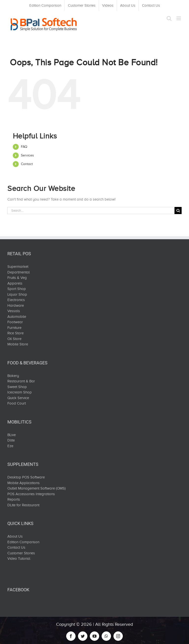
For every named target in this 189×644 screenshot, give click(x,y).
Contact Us (16, 547)
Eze (10, 446)
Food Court (17, 403)
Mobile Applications (24, 483)
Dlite (11, 440)
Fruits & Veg (17, 278)
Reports (14, 499)
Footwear (15, 322)
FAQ (24, 147)
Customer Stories (21, 553)
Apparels (15, 283)
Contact (27, 164)
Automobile (17, 317)
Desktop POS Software (26, 477)
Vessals (14, 311)
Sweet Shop (17, 387)
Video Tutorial (19, 559)
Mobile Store (18, 344)
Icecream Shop (20, 392)
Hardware (16, 305)
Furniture (14, 328)
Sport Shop (17, 289)
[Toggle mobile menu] (179, 18)
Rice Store (16, 333)
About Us (15, 536)
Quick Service (18, 398)
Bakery (13, 376)
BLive (12, 435)
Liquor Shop (17, 294)
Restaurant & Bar (21, 381)
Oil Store (14, 339)
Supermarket (18, 267)
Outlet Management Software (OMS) (37, 488)
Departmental (19, 272)
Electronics (16, 300)
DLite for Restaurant (23, 505)
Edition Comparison (23, 542)
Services (27, 155)
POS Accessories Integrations (31, 494)
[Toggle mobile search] (169, 18)
